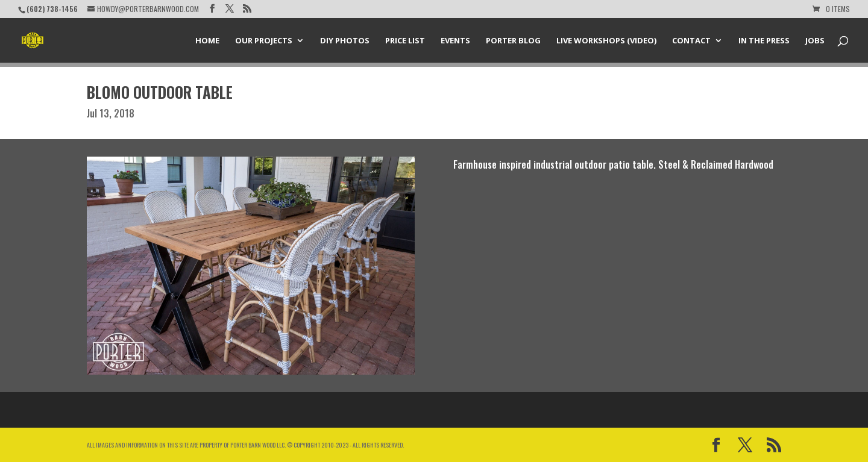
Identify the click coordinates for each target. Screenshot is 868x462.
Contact (691, 41)
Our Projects (264, 41)
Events (455, 41)
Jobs (815, 41)
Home (207, 41)
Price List (405, 41)
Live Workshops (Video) (606, 41)
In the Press (764, 41)
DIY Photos (345, 41)
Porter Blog (513, 41)
